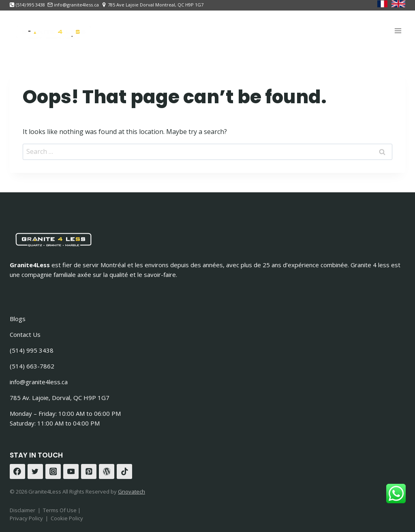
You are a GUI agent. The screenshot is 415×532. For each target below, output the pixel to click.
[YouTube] (71, 472)
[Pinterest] (89, 472)
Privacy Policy (26, 518)
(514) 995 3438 (32, 350)
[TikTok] (124, 472)
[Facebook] (17, 472)
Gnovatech (132, 492)
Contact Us (25, 334)
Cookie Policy (67, 518)
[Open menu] (398, 31)
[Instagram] (53, 472)
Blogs (18, 319)
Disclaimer (22, 510)
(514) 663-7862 (32, 366)
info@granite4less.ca (39, 382)
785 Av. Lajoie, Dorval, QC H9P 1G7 (60, 398)
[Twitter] (35, 472)
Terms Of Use (60, 510)
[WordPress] (107, 472)
